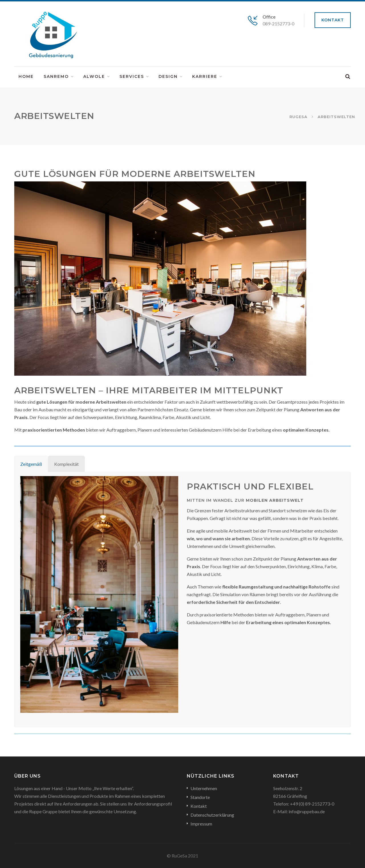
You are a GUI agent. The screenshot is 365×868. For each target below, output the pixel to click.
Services (132, 76)
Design (168, 76)
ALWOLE (94, 76)
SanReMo (56, 76)
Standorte (200, 797)
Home (26, 76)
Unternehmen (204, 788)
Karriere (205, 76)
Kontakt (333, 20)
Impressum (201, 824)
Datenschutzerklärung (212, 815)
